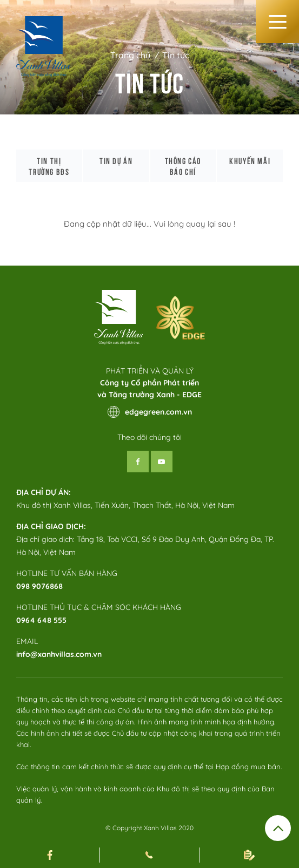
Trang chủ (130, 55)
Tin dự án (116, 160)
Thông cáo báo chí (183, 166)
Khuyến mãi (250, 160)
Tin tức (176, 55)
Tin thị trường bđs (49, 166)
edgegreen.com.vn (150, 412)
